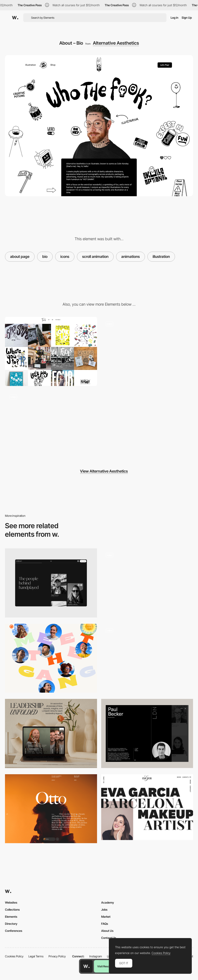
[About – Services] (147, 351)
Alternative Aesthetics (116, 43)
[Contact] (51, 425)
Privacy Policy (57, 956)
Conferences (14, 931)
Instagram (96, 956)
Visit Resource (106, 966)
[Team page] (147, 583)
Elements (11, 917)
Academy (108, 902)
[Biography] (51, 809)
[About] (51, 583)
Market (106, 917)
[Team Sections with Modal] (147, 658)
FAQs (105, 924)
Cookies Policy (14, 956)
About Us (107, 931)
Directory (11, 924)
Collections (12, 910)
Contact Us (109, 938)
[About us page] (51, 658)
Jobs (104, 910)
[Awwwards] (15, 18)
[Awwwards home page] (86, 966)
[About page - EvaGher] (147, 807)
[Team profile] (147, 733)
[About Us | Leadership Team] (51, 733)
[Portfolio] (51, 351)
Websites (11, 902)
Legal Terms (36, 956)
